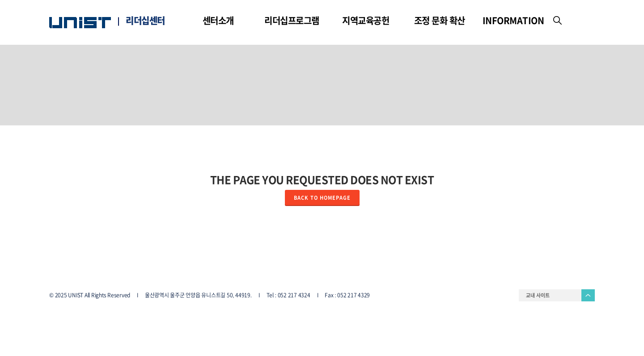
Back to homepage (322, 198)
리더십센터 (145, 21)
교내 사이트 (538, 295)
